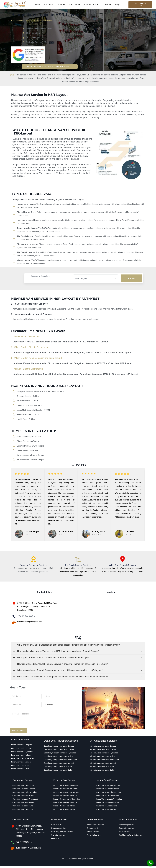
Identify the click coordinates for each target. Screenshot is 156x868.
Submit (131, 278)
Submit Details (18, 733)
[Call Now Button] (150, 863)
